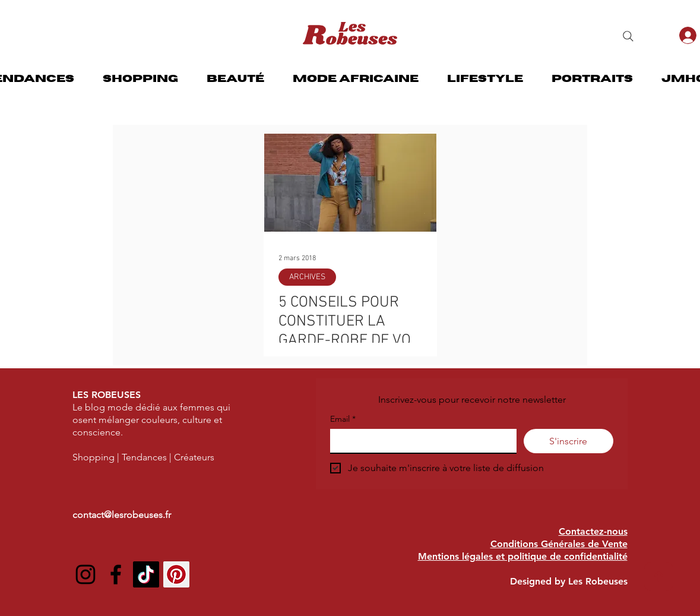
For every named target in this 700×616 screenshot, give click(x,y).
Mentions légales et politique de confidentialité (523, 556)
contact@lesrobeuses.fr (122, 515)
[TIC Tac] (146, 574)
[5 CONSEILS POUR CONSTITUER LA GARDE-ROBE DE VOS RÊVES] (350, 183)
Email (343, 419)
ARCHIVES (307, 277)
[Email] (420, 441)
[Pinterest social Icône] (176, 574)
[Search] (628, 36)
